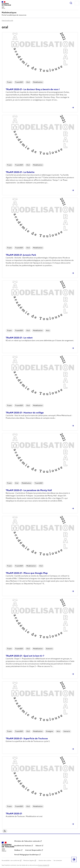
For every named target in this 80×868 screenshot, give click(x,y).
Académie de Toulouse (23, 846)
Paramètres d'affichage (74, 859)
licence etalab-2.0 (44, 865)
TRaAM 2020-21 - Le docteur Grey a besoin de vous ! (33, 89)
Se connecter (58, 860)
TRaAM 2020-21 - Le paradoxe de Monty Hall (29, 490)
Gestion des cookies (45, 860)
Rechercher (71, 3)
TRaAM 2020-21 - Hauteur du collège (25, 413)
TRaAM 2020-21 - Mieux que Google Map (27, 573)
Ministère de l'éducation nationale (27, 841)
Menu (77, 3)
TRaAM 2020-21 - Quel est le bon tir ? (25, 656)
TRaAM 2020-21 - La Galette (20, 172)
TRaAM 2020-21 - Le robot (19, 338)
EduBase (17, 850)
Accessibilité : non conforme (11, 860)
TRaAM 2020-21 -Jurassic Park (21, 255)
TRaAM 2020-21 (14, 814)
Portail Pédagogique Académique (26, 855)
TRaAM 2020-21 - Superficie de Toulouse (27, 738)
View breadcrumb (7, 20)
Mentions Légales (29, 860)
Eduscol (38, 846)
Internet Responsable (33, 850)
